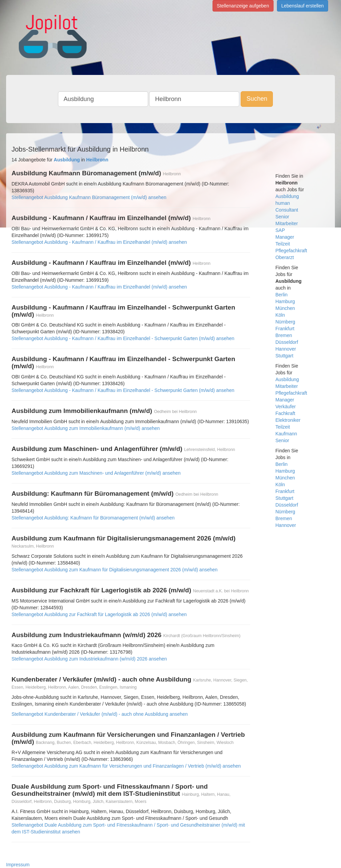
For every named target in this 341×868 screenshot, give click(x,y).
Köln (280, 315)
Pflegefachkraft (291, 251)
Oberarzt (285, 257)
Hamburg (285, 301)
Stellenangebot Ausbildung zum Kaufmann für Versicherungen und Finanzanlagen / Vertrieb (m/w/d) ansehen (126, 766)
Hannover (286, 349)
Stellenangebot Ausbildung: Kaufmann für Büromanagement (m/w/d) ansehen (93, 518)
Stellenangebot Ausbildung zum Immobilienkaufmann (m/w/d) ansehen (86, 428)
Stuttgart (285, 356)
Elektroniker (288, 420)
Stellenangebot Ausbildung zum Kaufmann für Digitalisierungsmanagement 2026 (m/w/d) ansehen (115, 570)
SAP (280, 230)
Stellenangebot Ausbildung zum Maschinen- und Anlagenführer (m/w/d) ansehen (96, 473)
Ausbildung (287, 196)
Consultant (287, 210)
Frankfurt (285, 329)
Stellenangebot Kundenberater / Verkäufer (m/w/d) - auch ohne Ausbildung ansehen (100, 714)
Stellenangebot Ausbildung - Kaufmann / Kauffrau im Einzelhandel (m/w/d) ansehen (99, 242)
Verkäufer (286, 407)
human (283, 203)
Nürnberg (285, 322)
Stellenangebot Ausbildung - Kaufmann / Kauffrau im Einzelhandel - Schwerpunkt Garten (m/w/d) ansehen (123, 338)
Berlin (282, 295)
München (285, 308)
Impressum (18, 865)
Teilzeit (283, 244)
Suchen (257, 99)
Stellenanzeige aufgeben (243, 6)
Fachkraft (285, 413)
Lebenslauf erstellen (303, 6)
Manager (285, 237)
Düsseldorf (287, 342)
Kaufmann (286, 434)
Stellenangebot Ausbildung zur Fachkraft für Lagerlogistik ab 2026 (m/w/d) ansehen (99, 614)
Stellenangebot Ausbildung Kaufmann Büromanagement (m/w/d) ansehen (89, 197)
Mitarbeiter (287, 223)
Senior (282, 217)
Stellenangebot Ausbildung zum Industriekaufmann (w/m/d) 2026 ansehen (89, 659)
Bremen (284, 335)
